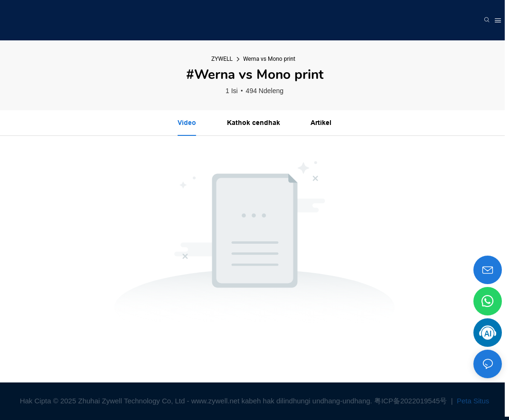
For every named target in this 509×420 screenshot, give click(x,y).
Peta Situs (472, 401)
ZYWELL (222, 59)
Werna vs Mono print (269, 59)
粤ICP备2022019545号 (412, 401)
